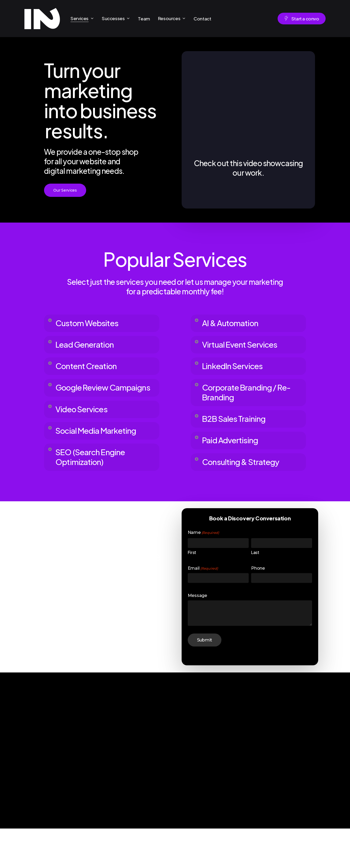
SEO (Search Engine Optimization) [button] (94, 495)
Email (203, 608)
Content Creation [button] (89, 371)
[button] (65, 190)
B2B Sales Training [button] (237, 430)
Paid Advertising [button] (233, 453)
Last (255, 592)
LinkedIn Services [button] (236, 371)
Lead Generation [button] (88, 347)
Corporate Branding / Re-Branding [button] (244, 400)
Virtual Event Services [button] (244, 347)
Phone (258, 608)
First (192, 592)
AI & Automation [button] (233, 324)
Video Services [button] (84, 430)
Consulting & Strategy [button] (245, 477)
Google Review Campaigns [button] (84, 400)
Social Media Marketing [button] (79, 459)
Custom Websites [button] (90, 324)
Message (197, 635)
